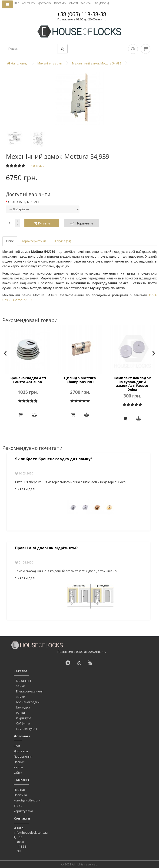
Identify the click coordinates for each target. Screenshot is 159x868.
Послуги (20, 762)
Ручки (20, 713)
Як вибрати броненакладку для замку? (54, 459)
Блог (17, 746)
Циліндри (23, 707)
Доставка (21, 751)
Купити (42, 223)
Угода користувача (23, 808)
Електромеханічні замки (29, 694)
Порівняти (81, 223)
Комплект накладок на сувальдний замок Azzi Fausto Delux (132, 384)
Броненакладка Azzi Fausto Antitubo (28, 380)
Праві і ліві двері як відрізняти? (46, 548)
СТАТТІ (73, 3)
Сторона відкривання (25, 202)
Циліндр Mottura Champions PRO (80, 380)
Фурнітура (24, 718)
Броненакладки (28, 702)
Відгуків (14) (62, 241)
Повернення (23, 756)
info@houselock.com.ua (31, 833)
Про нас (20, 790)
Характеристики (34, 241)
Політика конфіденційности (27, 798)
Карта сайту (18, 770)
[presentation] (5, 354)
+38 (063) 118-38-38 (82, 14)
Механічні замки (23, 683)
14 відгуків (37, 166)
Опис (10, 241)
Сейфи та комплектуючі (26, 726)
